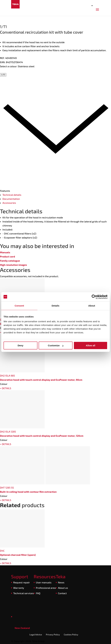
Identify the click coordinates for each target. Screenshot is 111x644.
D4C (2, 551)
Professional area (46, 588)
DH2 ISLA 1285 (8, 432)
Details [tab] (55, 306)
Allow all (91, 345)
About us (63, 588)
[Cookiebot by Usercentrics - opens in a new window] (94, 297)
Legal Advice (36, 635)
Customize (56, 345)
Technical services (23, 593)
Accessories (9, 203)
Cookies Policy (71, 635)
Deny (20, 345)
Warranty (19, 588)
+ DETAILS (6, 388)
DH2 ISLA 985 (7, 376)
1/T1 (3, 75)
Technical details (12, 195)
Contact (62, 593)
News (61, 582)
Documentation (11, 199)
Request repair (22, 582)
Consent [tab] (19, 306)
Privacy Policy (53, 635)
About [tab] (92, 306)
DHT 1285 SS (7, 488)
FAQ (38, 593)
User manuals (44, 582)
